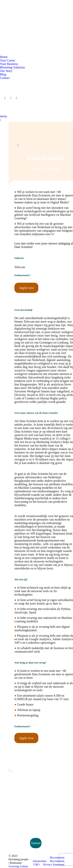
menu (4, 116)
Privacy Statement (54, 865)
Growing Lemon (18, 866)
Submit (36, 843)
